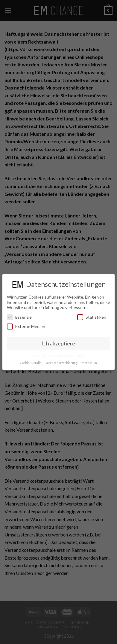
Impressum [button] (89, 363)
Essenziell (20, 317)
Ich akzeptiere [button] (58, 343)
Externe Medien (26, 326)
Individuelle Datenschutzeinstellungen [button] (58, 356)
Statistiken (92, 317)
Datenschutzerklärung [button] (61, 363)
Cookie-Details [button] (31, 363)
